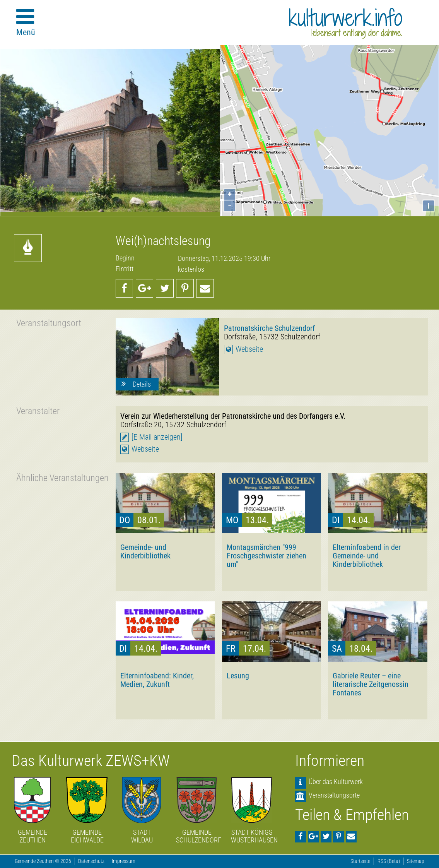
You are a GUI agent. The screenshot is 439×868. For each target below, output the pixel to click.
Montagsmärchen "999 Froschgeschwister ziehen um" (266, 556)
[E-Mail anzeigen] (157, 437)
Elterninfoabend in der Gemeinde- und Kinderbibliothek (367, 556)
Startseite (360, 861)
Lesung (238, 676)
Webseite (249, 349)
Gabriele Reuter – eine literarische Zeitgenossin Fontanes (371, 684)
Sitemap (416, 861)
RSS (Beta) (389, 861)
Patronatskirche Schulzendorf (269, 328)
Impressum (124, 861)
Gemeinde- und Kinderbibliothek (145, 551)
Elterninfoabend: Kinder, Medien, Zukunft (157, 680)
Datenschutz (91, 861)
